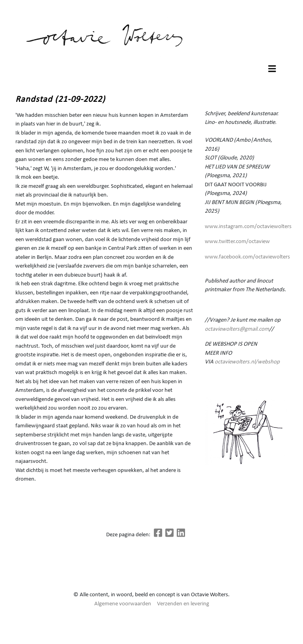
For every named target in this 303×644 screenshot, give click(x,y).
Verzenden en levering (183, 604)
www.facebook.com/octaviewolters (247, 257)
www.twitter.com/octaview (237, 242)
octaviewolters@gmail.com (237, 329)
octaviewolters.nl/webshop (247, 362)
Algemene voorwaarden (123, 604)
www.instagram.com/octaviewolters (248, 227)
